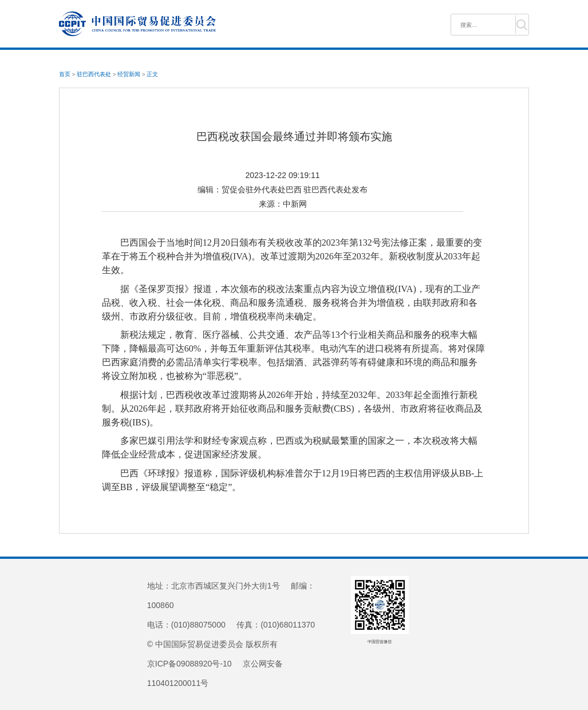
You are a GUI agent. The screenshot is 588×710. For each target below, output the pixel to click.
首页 (65, 74)
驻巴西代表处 (94, 74)
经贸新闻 (129, 74)
